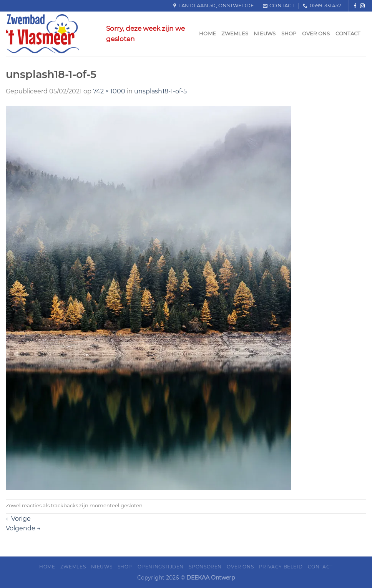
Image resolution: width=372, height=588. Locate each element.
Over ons (316, 34)
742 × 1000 (109, 91)
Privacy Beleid (281, 567)
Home (208, 34)
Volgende (23, 528)
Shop (289, 34)
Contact (348, 34)
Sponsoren (205, 567)
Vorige (18, 519)
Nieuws (265, 34)
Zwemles (235, 34)
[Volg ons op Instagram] (362, 6)
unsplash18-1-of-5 (160, 91)
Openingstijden (161, 567)
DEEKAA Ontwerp (211, 578)
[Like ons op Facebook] (355, 6)
